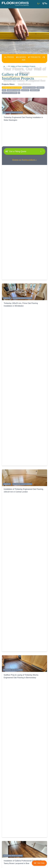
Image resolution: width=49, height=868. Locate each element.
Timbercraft (35, 90)
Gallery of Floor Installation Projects (23, 66)
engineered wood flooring (12, 88)
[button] (45, 3)
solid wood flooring (10, 93)
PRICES (9, 57)
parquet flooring (29, 88)
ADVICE (21, 57)
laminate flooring (14, 90)
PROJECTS (34, 57)
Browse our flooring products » (24, 160)
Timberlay (40, 88)
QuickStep (25, 90)
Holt (4, 90)
